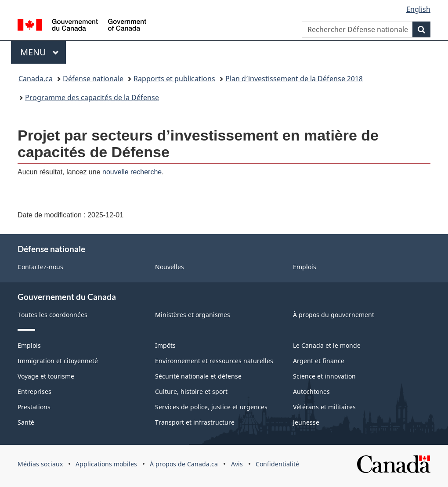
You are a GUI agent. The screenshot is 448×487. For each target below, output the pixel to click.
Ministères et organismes (193, 315)
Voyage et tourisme (46, 376)
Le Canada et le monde (327, 345)
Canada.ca (36, 79)
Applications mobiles (106, 464)
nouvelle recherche (132, 172)
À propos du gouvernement (334, 315)
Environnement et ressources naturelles (214, 361)
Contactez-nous (40, 267)
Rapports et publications (174, 79)
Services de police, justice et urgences (211, 407)
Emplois (305, 267)
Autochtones (311, 391)
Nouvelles (170, 267)
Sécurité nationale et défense (198, 376)
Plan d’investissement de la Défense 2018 (294, 79)
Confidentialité (277, 464)
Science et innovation (324, 376)
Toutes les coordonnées (52, 315)
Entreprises (34, 391)
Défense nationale (93, 79)
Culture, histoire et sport (191, 391)
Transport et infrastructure (195, 422)
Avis (237, 464)
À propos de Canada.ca (184, 464)
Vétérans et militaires (324, 407)
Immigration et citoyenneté (58, 361)
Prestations (34, 407)
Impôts (165, 345)
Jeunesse (306, 422)
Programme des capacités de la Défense (92, 97)
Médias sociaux (40, 464)
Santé (26, 422)
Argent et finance (319, 361)
